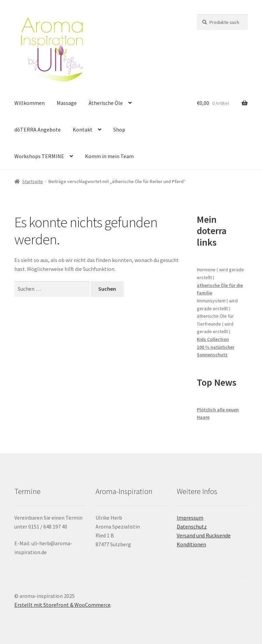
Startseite (33, 181)
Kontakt (83, 129)
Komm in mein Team (109, 156)
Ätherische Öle (106, 103)
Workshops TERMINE (39, 156)
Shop (119, 129)
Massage (67, 103)
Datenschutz (192, 526)
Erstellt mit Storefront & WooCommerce (62, 605)
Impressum (190, 518)
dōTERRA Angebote (38, 129)
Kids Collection (213, 339)
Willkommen (30, 103)
